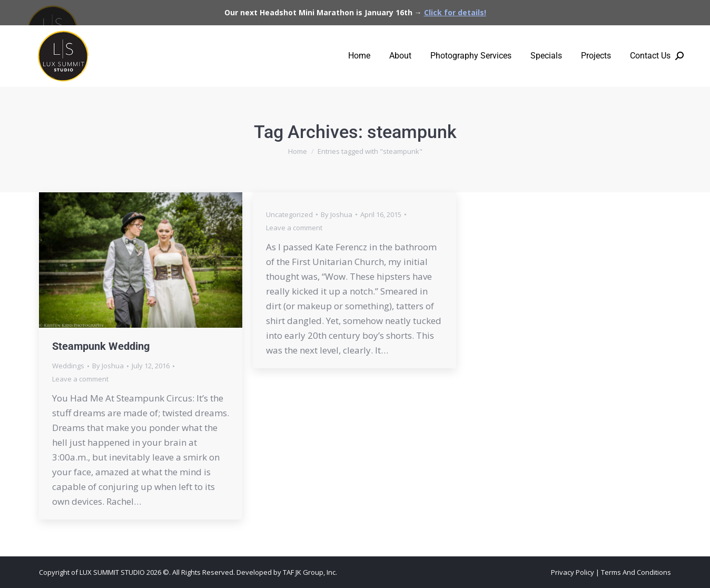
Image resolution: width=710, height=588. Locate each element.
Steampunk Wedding (101, 346)
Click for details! (455, 12)
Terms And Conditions (636, 572)
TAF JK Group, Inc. (310, 572)
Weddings (68, 366)
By (108, 366)
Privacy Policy (573, 572)
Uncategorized (289, 214)
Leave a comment (80, 379)
